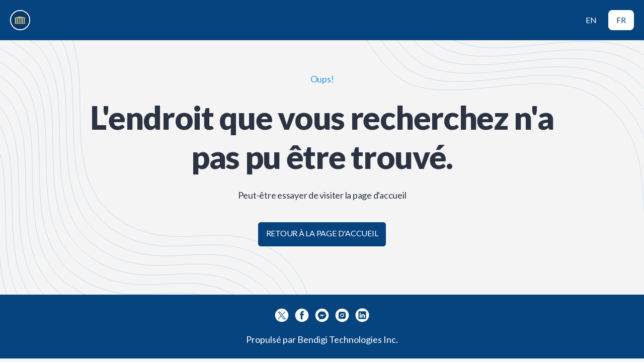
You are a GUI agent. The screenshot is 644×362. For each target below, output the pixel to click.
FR (621, 20)
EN (591, 20)
